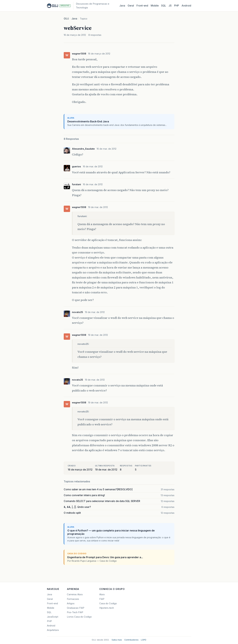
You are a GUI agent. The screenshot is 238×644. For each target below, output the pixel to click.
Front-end (52, 603)
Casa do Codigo (108, 603)
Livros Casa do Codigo (79, 617)
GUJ (66, 19)
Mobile (155, 6)
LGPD (144, 640)
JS (170, 6)
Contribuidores (131, 640)
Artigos (71, 603)
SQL (164, 6)
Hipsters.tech (107, 608)
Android (186, 6)
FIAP (102, 599)
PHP (177, 6)
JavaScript (53, 617)
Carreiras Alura (75, 594)
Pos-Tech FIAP (75, 612)
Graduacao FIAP (76, 608)
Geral (131, 6)
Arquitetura (53, 630)
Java (122, 6)
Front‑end (142, 6)
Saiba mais (117, 640)
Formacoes (73, 599)
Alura (102, 594)
